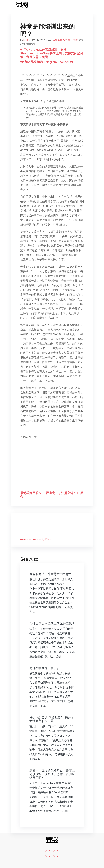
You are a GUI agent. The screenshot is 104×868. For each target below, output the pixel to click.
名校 (60, 40)
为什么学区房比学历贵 (45, 668)
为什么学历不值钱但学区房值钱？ (52, 623)
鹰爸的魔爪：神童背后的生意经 (51, 574)
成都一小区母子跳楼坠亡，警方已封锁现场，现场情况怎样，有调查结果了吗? (52, 774)
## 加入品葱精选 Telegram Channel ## (47, 62)
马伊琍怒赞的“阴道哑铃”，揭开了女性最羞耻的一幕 (52, 719)
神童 (55, 40)
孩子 (65, 40)
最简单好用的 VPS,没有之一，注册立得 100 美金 (52, 495)
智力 (70, 40)
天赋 (75, 40)
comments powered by (36, 539)
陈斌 (26, 40)
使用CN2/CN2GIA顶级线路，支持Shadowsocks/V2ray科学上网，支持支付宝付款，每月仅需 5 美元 (52, 53)
